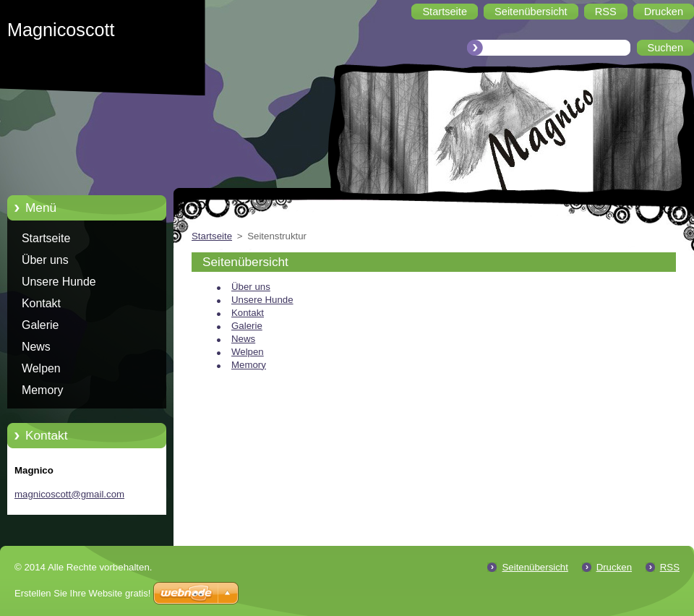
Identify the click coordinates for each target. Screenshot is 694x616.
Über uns (45, 260)
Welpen (41, 368)
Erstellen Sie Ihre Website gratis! (82, 593)
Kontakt (41, 303)
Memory (43, 390)
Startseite (46, 238)
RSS (670, 567)
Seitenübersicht (535, 567)
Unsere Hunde (59, 282)
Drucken (614, 567)
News (36, 347)
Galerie (40, 325)
